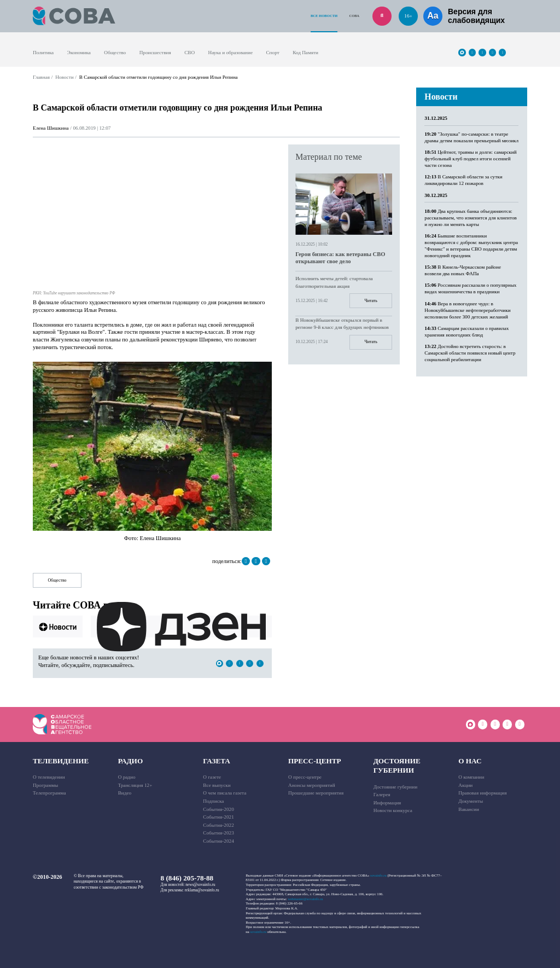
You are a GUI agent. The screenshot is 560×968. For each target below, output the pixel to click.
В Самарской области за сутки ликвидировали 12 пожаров (463, 180)
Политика (43, 53)
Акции (465, 785)
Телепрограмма (49, 793)
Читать (371, 301)
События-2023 (218, 833)
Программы (45, 785)
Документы (471, 801)
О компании (471, 777)
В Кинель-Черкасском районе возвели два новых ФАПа (463, 270)
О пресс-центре (305, 777)
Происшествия (155, 53)
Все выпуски (217, 785)
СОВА (354, 16)
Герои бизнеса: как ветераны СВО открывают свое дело (340, 258)
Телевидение (61, 761)
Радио (130, 761)
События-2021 (218, 817)
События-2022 (218, 825)
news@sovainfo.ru (200, 885)
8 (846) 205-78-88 (187, 878)
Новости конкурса (393, 810)
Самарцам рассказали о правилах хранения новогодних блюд (466, 332)
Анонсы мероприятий (312, 785)
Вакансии (469, 809)
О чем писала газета (224, 793)
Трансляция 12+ (135, 785)
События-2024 (218, 841)
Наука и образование (231, 53)
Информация (387, 803)
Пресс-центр (315, 761)
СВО (189, 53)
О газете (212, 777)
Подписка (213, 801)
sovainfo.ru (378, 875)
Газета (217, 761)
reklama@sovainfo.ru (202, 890)
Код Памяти (305, 53)
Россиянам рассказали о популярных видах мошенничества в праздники (470, 288)
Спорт (272, 53)
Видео (125, 793)
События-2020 (218, 809)
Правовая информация (482, 793)
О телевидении (49, 777)
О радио (127, 777)
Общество (115, 53)
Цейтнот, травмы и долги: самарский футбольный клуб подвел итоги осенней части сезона (470, 159)
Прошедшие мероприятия (316, 793)
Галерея (382, 795)
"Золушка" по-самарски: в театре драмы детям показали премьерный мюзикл (471, 137)
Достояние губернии (397, 766)
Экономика (79, 53)
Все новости (324, 16)
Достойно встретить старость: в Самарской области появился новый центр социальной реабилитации (470, 353)
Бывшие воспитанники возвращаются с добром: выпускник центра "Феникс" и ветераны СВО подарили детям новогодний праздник (471, 246)
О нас (470, 761)
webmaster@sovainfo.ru (305, 899)
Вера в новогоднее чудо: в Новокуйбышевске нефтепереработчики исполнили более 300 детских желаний (467, 310)
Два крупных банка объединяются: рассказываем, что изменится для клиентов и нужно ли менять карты (471, 218)
